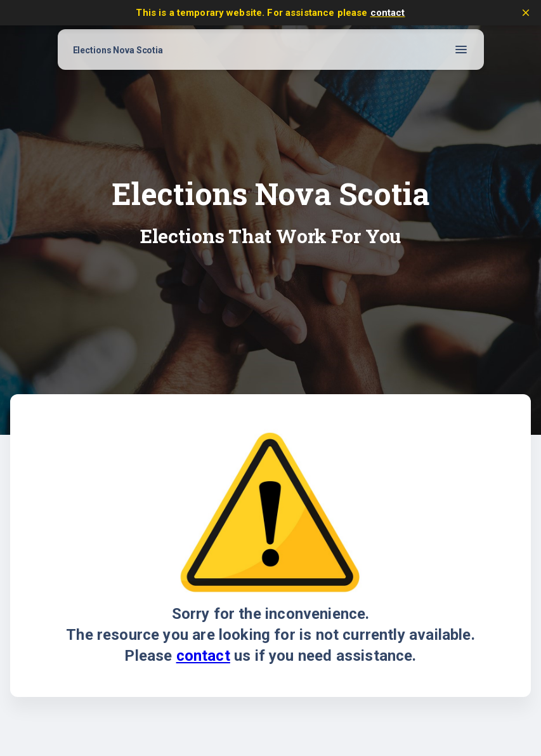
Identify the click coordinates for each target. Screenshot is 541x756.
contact (388, 13)
